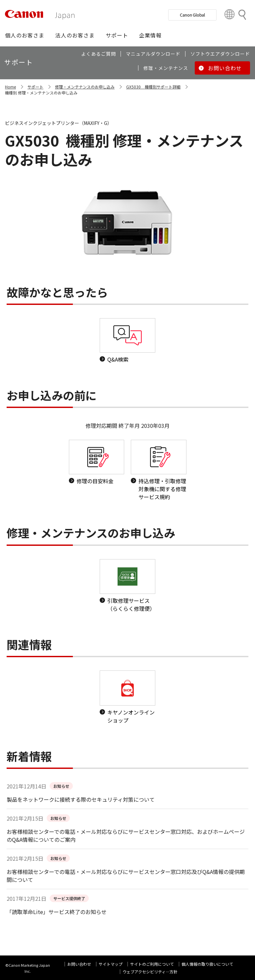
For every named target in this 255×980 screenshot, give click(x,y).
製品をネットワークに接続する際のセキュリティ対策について (81, 799)
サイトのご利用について (152, 964)
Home (10, 87)
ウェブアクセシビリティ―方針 (150, 972)
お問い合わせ (79, 964)
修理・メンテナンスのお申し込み (85, 87)
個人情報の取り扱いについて (207, 964)
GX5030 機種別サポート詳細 (153, 87)
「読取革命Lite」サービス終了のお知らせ (57, 912)
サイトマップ (111, 964)
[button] (25, 35)
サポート (35, 87)
